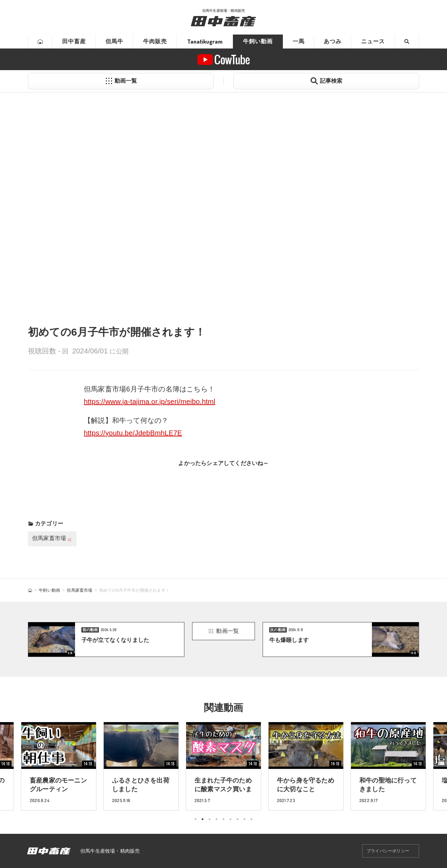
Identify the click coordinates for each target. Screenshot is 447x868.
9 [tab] (251, 819)
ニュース (373, 41)
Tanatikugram (205, 42)
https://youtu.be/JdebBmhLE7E (133, 433)
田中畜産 (74, 41)
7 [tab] (237, 819)
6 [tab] (230, 819)
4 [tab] (217, 819)
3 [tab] (210, 819)
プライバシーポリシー (388, 851)
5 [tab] (223, 819)
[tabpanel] (223, 766)
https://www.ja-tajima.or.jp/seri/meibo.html (150, 402)
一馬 (299, 41)
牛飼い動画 (258, 41)
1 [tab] (196, 819)
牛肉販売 (155, 41)
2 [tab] (203, 819)
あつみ (333, 41)
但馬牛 (114, 41)
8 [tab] (244, 819)
